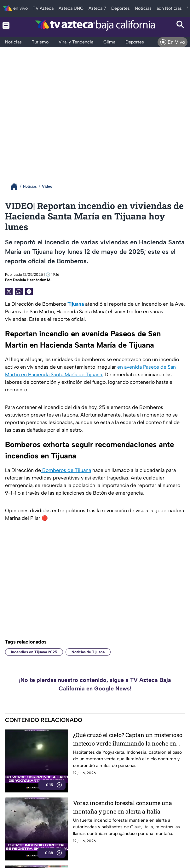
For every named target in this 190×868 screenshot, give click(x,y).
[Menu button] (9, 25)
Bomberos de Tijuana (66, 470)
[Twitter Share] (9, 292)
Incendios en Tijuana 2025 (34, 652)
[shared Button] (19, 292)
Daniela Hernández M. (32, 280)
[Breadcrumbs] (17, 187)
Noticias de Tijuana (88, 652)
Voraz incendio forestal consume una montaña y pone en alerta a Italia (123, 807)
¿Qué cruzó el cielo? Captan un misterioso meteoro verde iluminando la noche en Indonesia (128, 739)
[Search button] (181, 25)
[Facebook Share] (29, 292)
